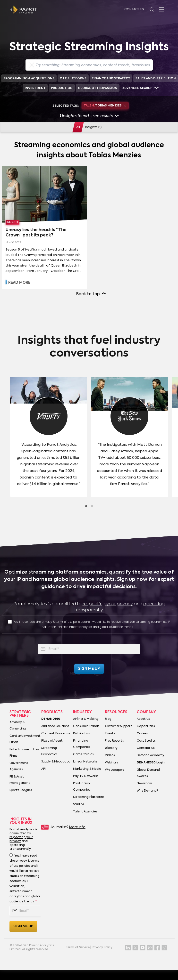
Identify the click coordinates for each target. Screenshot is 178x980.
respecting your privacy (108, 604)
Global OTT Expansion (98, 88)
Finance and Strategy (111, 79)
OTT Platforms (73, 79)
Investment (35, 88)
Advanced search (137, 88)
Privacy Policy (102, 948)
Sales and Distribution (156, 79)
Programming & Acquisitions (29, 79)
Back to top (88, 294)
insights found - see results (89, 116)
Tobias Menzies (105, 106)
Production (62, 88)
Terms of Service (78, 948)
